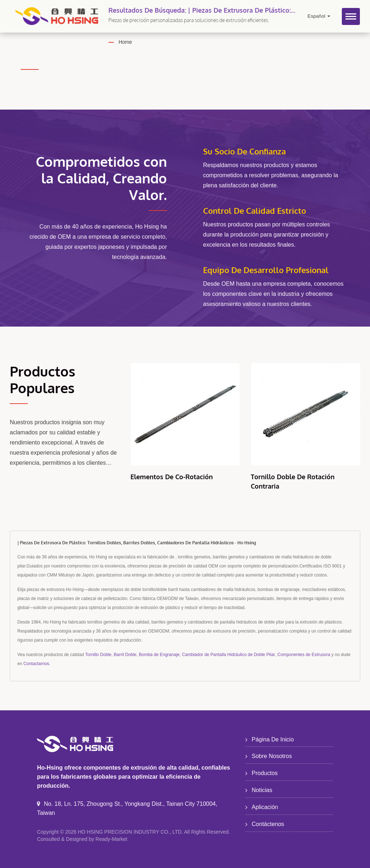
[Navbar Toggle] (351, 16)
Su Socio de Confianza (244, 151)
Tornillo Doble (98, 655)
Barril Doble (125, 655)
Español (319, 16)
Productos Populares (42, 379)
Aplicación (265, 807)
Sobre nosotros (272, 756)
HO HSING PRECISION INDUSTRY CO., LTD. (130, 832)
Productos (265, 773)
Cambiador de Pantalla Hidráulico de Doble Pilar (229, 655)
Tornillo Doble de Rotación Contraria (293, 481)
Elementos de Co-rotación (172, 477)
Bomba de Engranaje (159, 655)
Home (125, 42)
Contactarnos (36, 664)
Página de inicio (273, 739)
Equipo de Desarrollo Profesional (266, 270)
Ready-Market (111, 839)
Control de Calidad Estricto (255, 210)
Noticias (262, 790)
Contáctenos (268, 824)
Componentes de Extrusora (304, 655)
